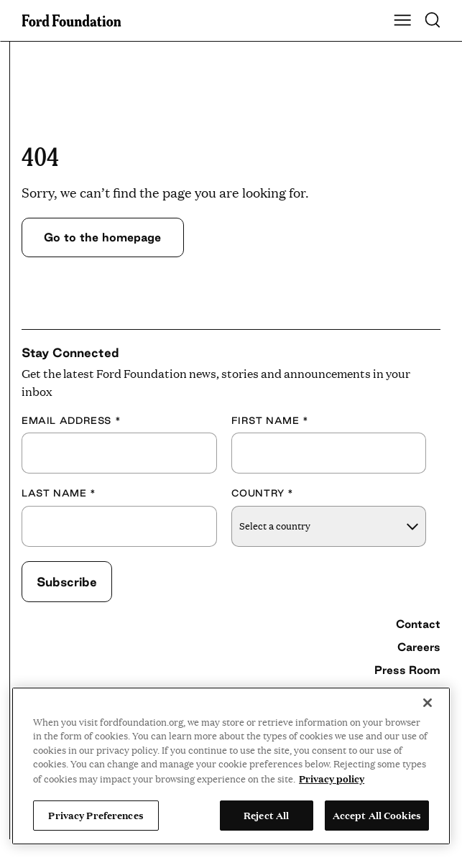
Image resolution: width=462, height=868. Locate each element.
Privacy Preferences (96, 815)
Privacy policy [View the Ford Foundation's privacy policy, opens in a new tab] (332, 778)
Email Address (71, 420)
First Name (270, 420)
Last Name (59, 493)
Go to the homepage (102, 237)
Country (263, 493)
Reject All (266, 815)
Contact (418, 624)
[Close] (428, 703)
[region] (231, 766)
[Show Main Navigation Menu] (402, 21)
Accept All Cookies (377, 815)
